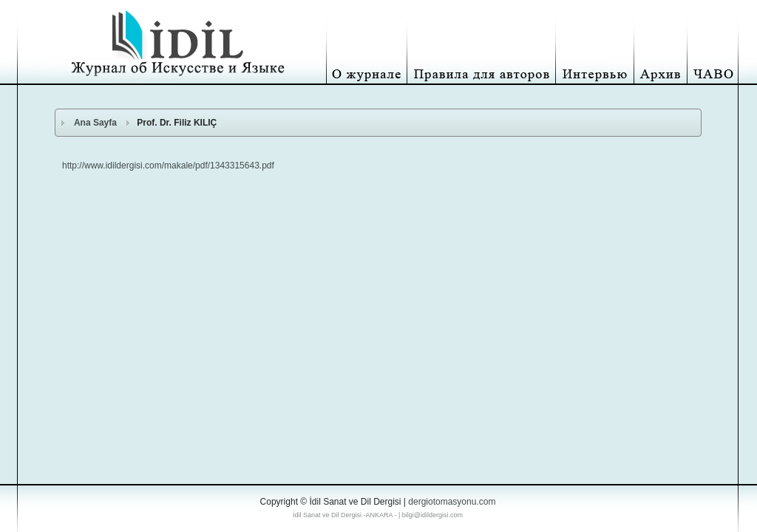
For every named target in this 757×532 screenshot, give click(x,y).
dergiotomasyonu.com (452, 502)
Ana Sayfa (95, 123)
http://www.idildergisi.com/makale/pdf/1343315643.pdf (168, 166)
